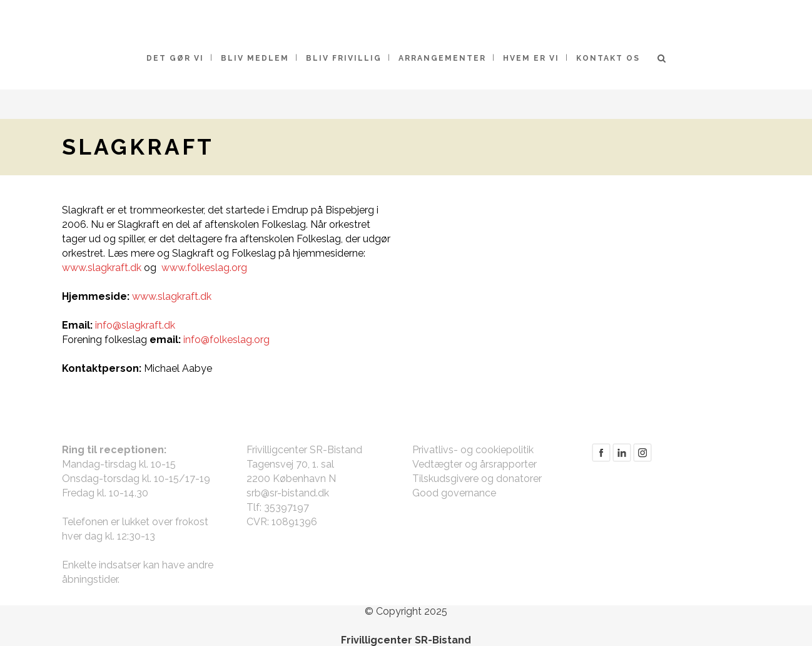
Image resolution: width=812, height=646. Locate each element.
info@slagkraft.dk (135, 325)
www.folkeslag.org (204, 268)
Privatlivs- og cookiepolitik (473, 450)
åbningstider (90, 579)
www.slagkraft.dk (102, 268)
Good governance (454, 493)
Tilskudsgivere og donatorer (477, 479)
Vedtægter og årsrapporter (475, 464)
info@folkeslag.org (226, 340)
